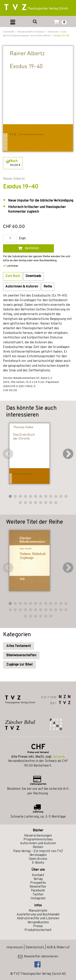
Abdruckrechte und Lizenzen (38, 918)
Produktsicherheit (38, 930)
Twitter (38, 895)
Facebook (38, 891)
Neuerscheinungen (38, 836)
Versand (58, 757)
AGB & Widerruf (58, 948)
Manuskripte (38, 911)
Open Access (38, 859)
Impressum (15, 948)
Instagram (38, 899)
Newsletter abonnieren (38, 957)
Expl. (23, 239)
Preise (38, 926)
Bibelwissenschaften (21, 655)
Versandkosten (38, 923)
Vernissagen (38, 855)
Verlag (38, 879)
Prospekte (38, 883)
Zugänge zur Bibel (19, 665)
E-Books (38, 863)
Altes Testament (19, 646)
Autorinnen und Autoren (38, 843)
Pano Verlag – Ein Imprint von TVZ (38, 851)
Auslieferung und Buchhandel (38, 915)
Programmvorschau (38, 840)
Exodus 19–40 (62, 36)
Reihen (38, 847)
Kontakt (38, 875)
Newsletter (38, 887)
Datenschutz (35, 948)
